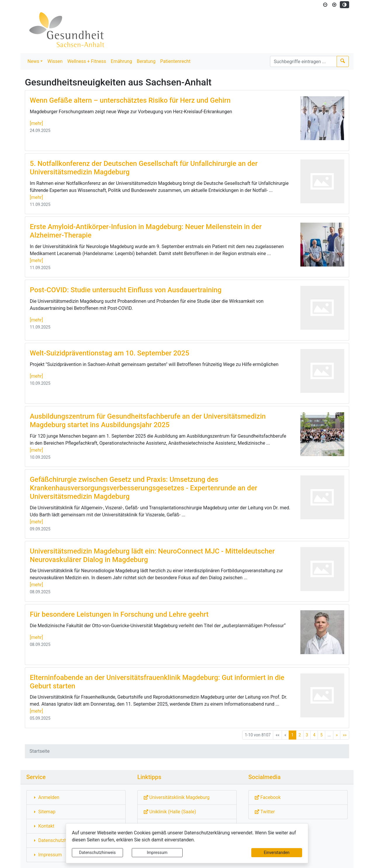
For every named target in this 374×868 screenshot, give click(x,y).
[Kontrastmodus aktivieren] (344, 5)
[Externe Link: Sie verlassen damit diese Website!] (187, 797)
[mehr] (36, 123)
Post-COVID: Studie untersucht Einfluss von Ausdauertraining (126, 290)
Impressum (157, 852)
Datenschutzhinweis (97, 852)
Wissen (55, 61)
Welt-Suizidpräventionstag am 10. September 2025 (110, 353)
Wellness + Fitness (87, 61)
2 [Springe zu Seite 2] (300, 735)
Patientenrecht (175, 61)
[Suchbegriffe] (303, 61)
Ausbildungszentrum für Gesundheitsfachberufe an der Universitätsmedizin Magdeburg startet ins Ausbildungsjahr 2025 (148, 421)
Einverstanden (277, 852)
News (33, 61)
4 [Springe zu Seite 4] (314, 735)
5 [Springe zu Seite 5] (321, 735)
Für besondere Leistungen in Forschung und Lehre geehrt (119, 614)
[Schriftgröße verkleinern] (325, 5)
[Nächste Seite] (337, 735)
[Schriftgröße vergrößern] (334, 5)
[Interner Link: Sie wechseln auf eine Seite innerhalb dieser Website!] (76, 797)
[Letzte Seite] (345, 735)
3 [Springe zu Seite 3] (307, 735)
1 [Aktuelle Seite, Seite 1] (292, 735)
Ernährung (121, 61)
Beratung (146, 61)
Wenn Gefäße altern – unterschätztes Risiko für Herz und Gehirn (130, 100)
